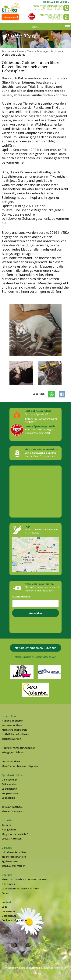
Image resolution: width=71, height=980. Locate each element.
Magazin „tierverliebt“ (15, 834)
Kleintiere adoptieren (14, 730)
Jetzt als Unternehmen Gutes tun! (35, 648)
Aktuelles (7, 820)
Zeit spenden (9, 784)
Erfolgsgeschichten (49, 51)
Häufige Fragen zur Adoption (19, 748)
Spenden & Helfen (12, 775)
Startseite (8, 51)
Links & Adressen (12, 839)
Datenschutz (9, 916)
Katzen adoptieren (12, 725)
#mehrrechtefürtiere (14, 857)
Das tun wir (9, 884)
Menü (35, 27)
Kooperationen (11, 793)
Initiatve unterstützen (14, 852)
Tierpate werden (11, 739)
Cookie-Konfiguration (14, 920)
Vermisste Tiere (11, 761)
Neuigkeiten (9, 829)
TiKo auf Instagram (13, 811)
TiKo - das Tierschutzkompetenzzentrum (25, 879)
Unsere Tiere (25, 51)
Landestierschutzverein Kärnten (20, 888)
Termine (7, 825)
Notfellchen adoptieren (15, 734)
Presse (5, 893)
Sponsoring (8, 798)
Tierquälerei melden (56, 2)
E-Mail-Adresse (21, 597)
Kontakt (6, 902)
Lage (4, 907)
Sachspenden (9, 789)
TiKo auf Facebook (12, 807)
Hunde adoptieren (12, 721)
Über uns (7, 875)
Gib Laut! (7, 848)
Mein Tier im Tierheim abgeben (20, 766)
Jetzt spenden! (10, 17)
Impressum (8, 911)
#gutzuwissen (10, 861)
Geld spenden (10, 780)
